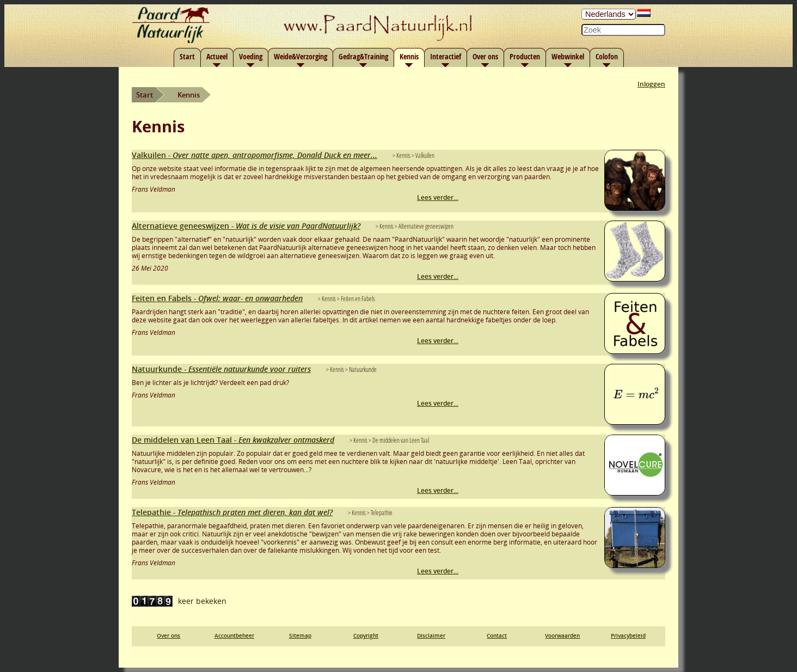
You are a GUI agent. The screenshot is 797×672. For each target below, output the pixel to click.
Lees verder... (438, 197)
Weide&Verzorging (301, 56)
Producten (525, 56)
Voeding (251, 56)
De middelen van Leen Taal (233, 440)
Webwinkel (568, 56)
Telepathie (232, 512)
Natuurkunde (221, 369)
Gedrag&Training (363, 56)
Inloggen (651, 84)
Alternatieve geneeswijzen (246, 226)
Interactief (446, 56)
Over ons (485, 56)
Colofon (607, 56)
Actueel (217, 56)
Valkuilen (255, 155)
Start (187, 56)
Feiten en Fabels (217, 298)
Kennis (409, 56)
